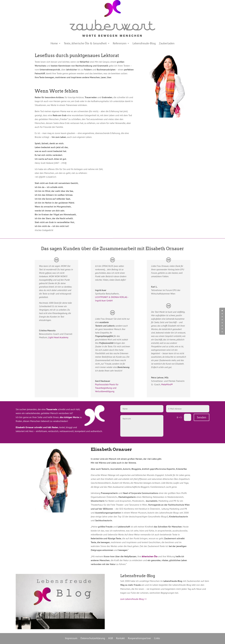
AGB (111, 638)
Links (157, 638)
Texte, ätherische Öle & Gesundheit (85, 44)
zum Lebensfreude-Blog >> (133, 599)
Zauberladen (167, 44)
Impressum (71, 638)
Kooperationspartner (139, 638)
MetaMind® (167, 384)
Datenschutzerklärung (93, 638)
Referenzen (120, 44)
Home (54, 44)
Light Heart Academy (58, 337)
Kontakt (120, 638)
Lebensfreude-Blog (144, 44)
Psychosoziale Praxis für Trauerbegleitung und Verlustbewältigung (107, 388)
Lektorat (110, 55)
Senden (202, 417)
